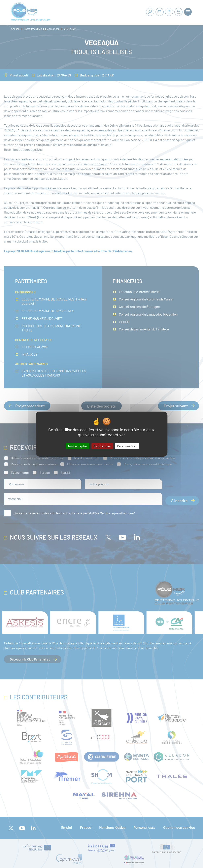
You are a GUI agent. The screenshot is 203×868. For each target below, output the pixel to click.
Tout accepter (77, 446)
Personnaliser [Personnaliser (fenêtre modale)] (127, 446)
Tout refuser (102, 446)
